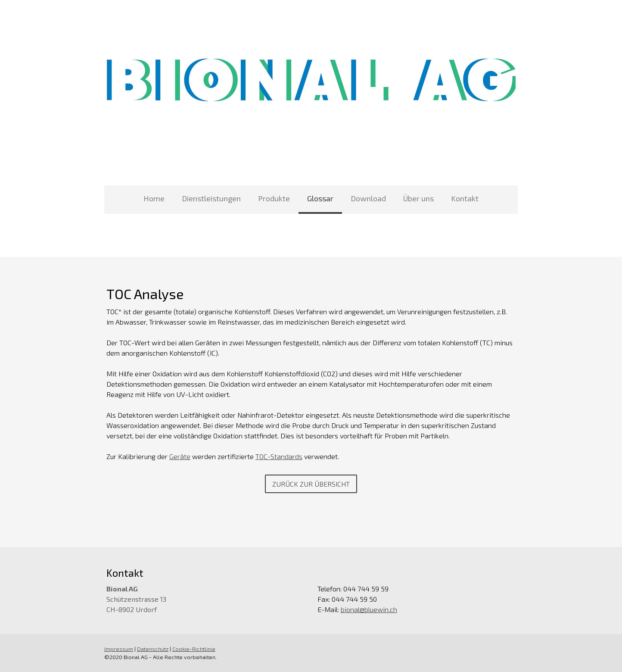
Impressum (119, 649)
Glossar (320, 198)
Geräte (180, 456)
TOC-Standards (279, 456)
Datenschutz (153, 649)
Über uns (418, 198)
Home (154, 198)
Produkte (274, 198)
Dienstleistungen (211, 198)
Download (368, 198)
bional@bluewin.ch (369, 609)
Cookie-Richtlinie (194, 649)
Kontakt (465, 198)
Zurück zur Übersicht (311, 484)
